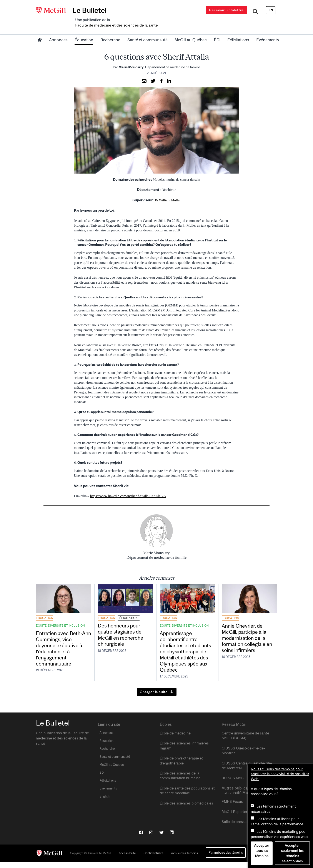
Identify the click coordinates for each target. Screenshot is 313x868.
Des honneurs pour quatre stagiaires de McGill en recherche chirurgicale (124, 630)
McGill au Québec (191, 33)
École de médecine (175, 739)
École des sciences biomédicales (186, 809)
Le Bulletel (92, 10)
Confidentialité (153, 860)
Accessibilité (127, 860)
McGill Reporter (235, 818)
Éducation (84, 33)
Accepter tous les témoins (262, 851)
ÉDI (217, 33)
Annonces (58, 33)
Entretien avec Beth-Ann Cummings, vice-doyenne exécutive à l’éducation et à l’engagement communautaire (63, 644)
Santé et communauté (147, 33)
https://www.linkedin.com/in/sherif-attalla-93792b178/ (128, 489)
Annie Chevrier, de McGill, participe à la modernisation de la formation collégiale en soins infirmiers (247, 634)
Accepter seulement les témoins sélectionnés (292, 853)
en (271, 10)
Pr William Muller (168, 194)
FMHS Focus (232, 808)
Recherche (110, 33)
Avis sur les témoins (185, 860)
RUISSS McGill (234, 784)
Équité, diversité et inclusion (60, 619)
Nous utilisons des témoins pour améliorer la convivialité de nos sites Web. (280, 774)
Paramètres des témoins (226, 859)
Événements (268, 33)
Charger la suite (154, 698)
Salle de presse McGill (240, 828)
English (105, 803)
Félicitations (238, 33)
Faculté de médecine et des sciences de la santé (150, 19)
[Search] (256, 12)
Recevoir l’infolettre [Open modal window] (227, 10)
